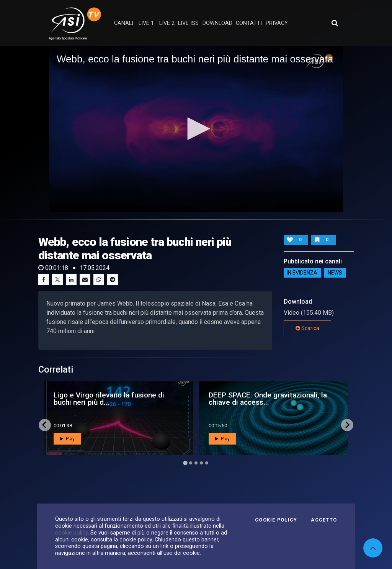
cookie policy (71, 533)
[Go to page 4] (201, 463)
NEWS (335, 273)
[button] (196, 129)
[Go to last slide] (45, 425)
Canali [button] (124, 23)
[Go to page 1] (185, 463)
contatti (249, 23)
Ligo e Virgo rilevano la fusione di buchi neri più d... (109, 399)
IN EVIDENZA (302, 273)
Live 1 (146, 23)
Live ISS (188, 23)
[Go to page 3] (196, 463)
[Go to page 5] (207, 463)
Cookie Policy (276, 520)
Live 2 (167, 23)
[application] (196, 129)
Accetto (324, 520)
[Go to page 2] (191, 463)
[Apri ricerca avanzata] (335, 23)
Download (217, 23)
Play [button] (67, 439)
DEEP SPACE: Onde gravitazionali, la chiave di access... (268, 399)
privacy (277, 23)
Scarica (307, 328)
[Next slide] (347, 425)
